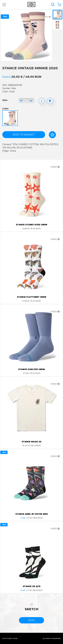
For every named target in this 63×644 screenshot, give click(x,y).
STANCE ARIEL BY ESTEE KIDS (32, 514)
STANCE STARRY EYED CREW (31, 225)
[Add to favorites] (52, 135)
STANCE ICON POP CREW (31, 369)
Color (5, 109)
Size (5, 100)
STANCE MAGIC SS (32, 442)
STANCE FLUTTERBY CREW (32, 297)
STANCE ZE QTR (32, 586)
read (31, 620)
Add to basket (24, 135)
